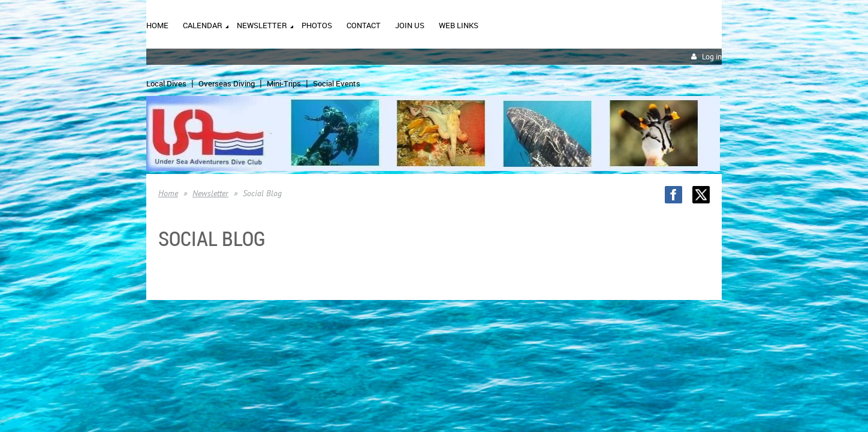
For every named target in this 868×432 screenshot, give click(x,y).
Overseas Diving (227, 83)
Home (168, 193)
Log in (712, 57)
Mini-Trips (284, 83)
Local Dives (166, 83)
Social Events (337, 83)
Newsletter (210, 193)
